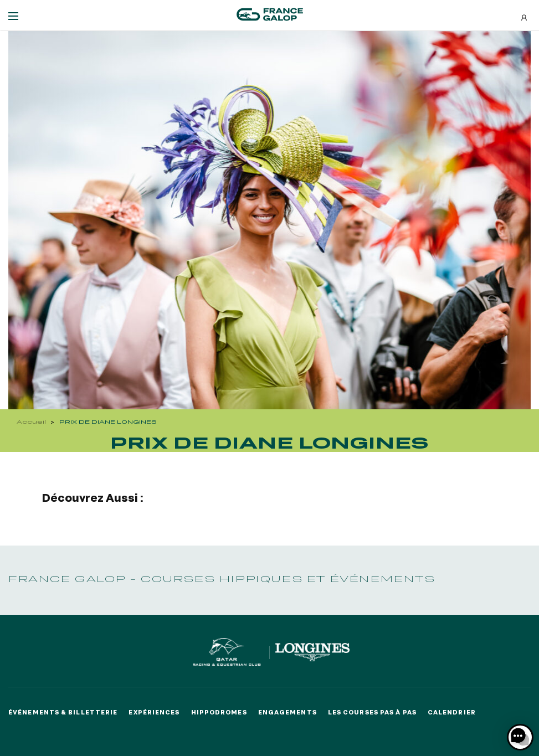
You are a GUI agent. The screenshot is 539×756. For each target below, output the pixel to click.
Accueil (31, 422)
